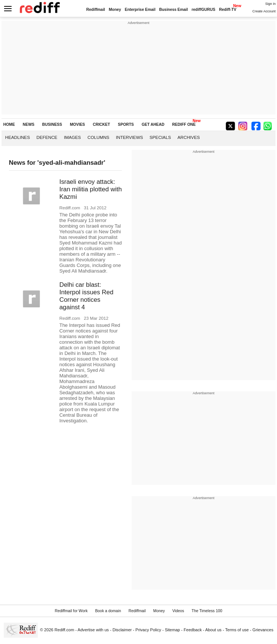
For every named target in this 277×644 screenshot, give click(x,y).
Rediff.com (64, 630)
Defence (47, 137)
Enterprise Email (140, 10)
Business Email (174, 10)
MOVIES (77, 124)
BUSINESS (52, 124)
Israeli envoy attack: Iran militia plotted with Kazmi (91, 189)
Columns (98, 137)
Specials (160, 137)
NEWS (29, 124)
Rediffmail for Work (71, 611)
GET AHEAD (153, 124)
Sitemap (173, 630)
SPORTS (126, 124)
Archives (189, 137)
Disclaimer (122, 630)
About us (213, 630)
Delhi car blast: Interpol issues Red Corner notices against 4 (87, 296)
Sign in (270, 4)
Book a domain (108, 611)
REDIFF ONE (184, 124)
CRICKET (101, 124)
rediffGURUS (204, 10)
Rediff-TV (228, 10)
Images (72, 137)
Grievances (263, 630)
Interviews (130, 137)
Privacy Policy (148, 630)
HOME (9, 124)
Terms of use (237, 630)
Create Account (264, 11)
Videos (178, 611)
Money (115, 10)
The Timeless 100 (207, 611)
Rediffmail (96, 10)
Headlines (18, 137)
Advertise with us (93, 630)
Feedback (193, 630)
